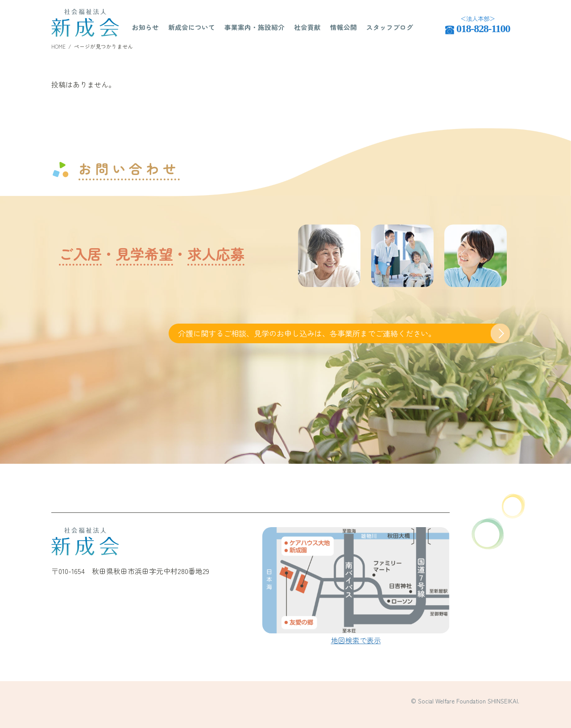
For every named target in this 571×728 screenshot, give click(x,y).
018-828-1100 (483, 29)
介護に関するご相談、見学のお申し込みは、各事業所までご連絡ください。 (307, 333)
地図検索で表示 (356, 640)
